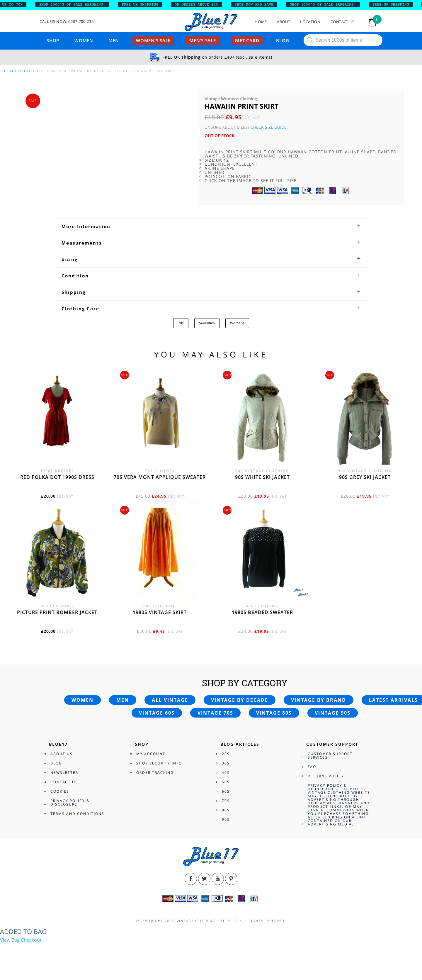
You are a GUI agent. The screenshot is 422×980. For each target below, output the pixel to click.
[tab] (211, 226)
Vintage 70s (215, 713)
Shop (53, 40)
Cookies (60, 791)
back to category (23, 71)
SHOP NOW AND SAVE (258, 5)
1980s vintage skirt (160, 612)
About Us (62, 754)
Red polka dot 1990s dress (57, 477)
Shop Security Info (159, 763)
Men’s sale (203, 40)
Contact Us (343, 22)
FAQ (312, 767)
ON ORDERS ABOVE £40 (201, 5)
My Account (151, 754)
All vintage (170, 700)
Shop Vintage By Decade (84, 71)
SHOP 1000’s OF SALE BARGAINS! (76, 5)
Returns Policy (326, 776)
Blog (283, 40)
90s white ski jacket (262, 477)
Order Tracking (155, 773)
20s (226, 754)
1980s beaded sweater (262, 612)
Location (310, 22)
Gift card (247, 40)
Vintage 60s (157, 713)
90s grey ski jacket (365, 477)
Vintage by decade (240, 700)
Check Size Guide (269, 127)
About (284, 22)
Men (114, 40)
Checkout (31, 940)
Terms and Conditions (77, 814)
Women (84, 40)
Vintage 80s (274, 713)
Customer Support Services (330, 756)
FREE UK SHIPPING (144, 5)
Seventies (207, 323)
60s (226, 791)
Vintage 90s (333, 713)
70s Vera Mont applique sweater (160, 477)
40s (226, 773)
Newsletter (64, 773)
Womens (237, 323)
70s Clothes (121, 71)
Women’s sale (153, 40)
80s (226, 810)
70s (181, 323)
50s (226, 782)
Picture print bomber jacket (57, 612)
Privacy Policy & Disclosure (70, 802)
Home (261, 22)
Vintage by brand (319, 700)
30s (226, 763)
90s (226, 819)
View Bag (10, 940)
